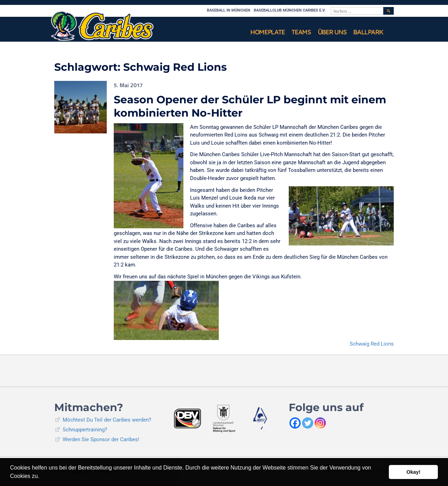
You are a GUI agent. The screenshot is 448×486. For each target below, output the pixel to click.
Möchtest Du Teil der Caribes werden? (107, 420)
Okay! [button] (413, 472)
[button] (42, 477)
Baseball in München (229, 10)
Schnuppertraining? (85, 430)
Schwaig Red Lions (372, 344)
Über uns (332, 32)
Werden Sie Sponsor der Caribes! (101, 439)
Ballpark (368, 32)
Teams (301, 32)
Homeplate (267, 32)
